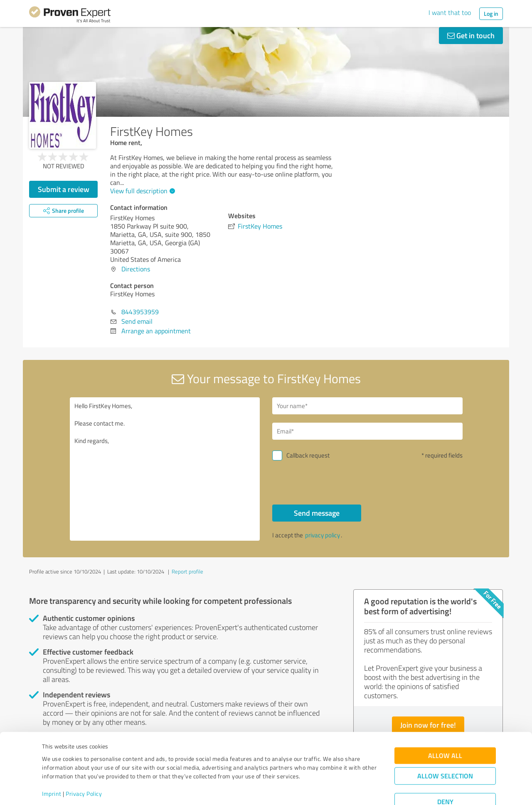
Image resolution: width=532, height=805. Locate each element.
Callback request (308, 455)
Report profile (187, 571)
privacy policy (323, 535)
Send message (317, 513)
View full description (142, 191)
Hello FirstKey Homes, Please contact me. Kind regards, (165, 469)
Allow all (445, 728)
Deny (445, 774)
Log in (491, 14)
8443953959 (140, 312)
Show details (318, 789)
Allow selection (445, 748)
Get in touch (471, 35)
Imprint (52, 766)
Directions (136, 269)
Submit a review (64, 189)
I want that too (450, 12)
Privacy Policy (84, 766)
